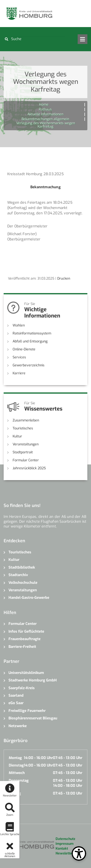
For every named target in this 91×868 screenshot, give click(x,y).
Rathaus (45, 109)
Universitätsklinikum (26, 673)
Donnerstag (19, 781)
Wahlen (19, 325)
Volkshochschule (23, 583)
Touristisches (23, 428)
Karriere (19, 373)
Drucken (64, 278)
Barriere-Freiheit (22, 647)
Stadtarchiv (18, 575)
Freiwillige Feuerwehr (27, 711)
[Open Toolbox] (79, 854)
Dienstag (16, 765)
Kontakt (62, 849)
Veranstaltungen (26, 444)
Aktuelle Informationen (45, 114)
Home (44, 105)
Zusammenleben (26, 420)
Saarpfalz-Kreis (22, 688)
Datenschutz (65, 839)
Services (19, 357)
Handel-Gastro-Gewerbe (29, 598)
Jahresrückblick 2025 (29, 468)
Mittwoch (17, 773)
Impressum (65, 844)
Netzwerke (18, 726)
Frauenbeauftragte (25, 639)
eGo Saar (16, 703)
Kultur (17, 436)
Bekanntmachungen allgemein (45, 119)
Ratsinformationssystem (32, 333)
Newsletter (64, 853)
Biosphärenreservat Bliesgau (33, 718)
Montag (15, 758)
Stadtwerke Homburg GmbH (33, 680)
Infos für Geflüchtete (26, 631)
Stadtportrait (23, 452)
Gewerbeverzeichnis (29, 365)
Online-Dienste (24, 349)
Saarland (16, 695)
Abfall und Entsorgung (30, 341)
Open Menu (83, 39)
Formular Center (26, 460)
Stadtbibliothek (22, 567)
